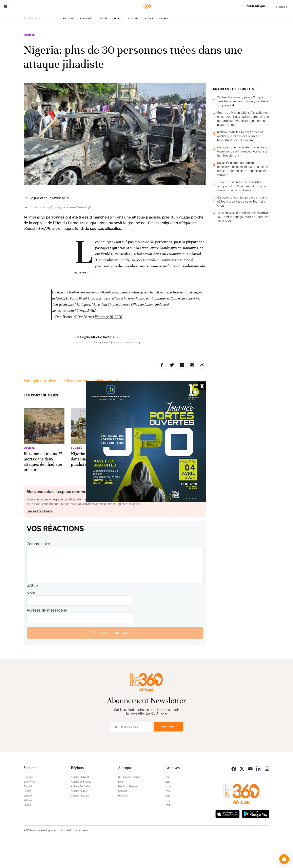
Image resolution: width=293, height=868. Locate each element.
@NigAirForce (67, 324)
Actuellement (31, 44)
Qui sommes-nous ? (129, 803)
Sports (163, 44)
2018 (168, 821)
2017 (168, 826)
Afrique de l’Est (79, 817)
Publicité (123, 821)
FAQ (121, 807)
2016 (168, 830)
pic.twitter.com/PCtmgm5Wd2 (73, 336)
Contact (123, 817)
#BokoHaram (109, 318)
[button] (284, 859)
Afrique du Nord (80, 803)
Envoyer (168, 752)
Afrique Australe (80, 821)
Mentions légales (128, 812)
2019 (168, 817)
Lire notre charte (40, 537)
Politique (68, 44)
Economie (86, 44)
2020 (168, 812)
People (118, 44)
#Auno (136, 318)
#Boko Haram (75, 406)
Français (282, 7)
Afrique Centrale (80, 812)
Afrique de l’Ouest (81, 807)
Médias (149, 44)
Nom (31, 618)
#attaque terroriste (40, 406)
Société (103, 44)
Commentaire (38, 569)
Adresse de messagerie (47, 636)
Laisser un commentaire (115, 658)
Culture (133, 44)
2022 (168, 803)
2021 (168, 807)
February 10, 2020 (108, 342)
